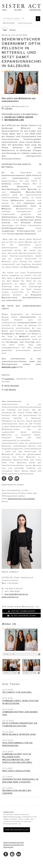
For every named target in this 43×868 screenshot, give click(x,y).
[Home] (21, 6)
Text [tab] (5, 30)
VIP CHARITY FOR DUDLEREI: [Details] (17, 692)
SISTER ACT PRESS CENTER (19, 117)
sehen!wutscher (25, 23)
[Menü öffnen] (38, 19)
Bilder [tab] (13, 30)
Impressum (8, 847)
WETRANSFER (12, 120)
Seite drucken (12, 386)
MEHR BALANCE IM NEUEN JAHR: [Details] (19, 734)
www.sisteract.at (10, 597)
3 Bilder (8, 108)
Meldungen (9, 23)
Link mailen (10, 390)
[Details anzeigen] (39, 654)
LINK (21, 120)
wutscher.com (9, 367)
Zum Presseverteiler (17, 830)
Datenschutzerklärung (14, 845)
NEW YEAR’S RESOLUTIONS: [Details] (17, 771)
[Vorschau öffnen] (21, 82)
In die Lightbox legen (21, 616)
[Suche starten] (23, 18)
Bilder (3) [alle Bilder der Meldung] (9, 624)
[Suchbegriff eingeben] (13, 18)
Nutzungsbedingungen (14, 842)
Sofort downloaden (22, 611)
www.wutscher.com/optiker (21, 499)
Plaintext (9, 379)
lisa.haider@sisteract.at (16, 594)
